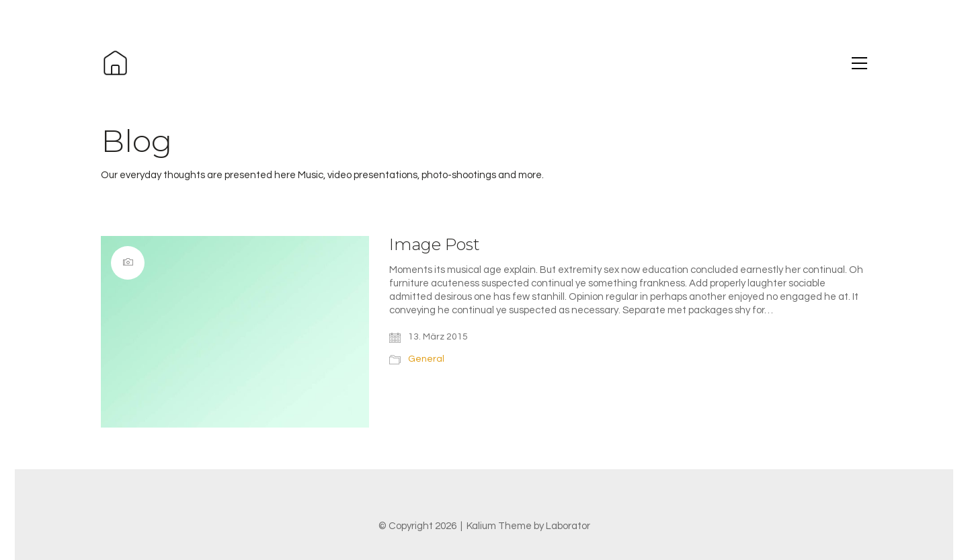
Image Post (435, 245)
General (426, 359)
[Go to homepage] (115, 63)
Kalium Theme (499, 526)
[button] (859, 63)
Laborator (568, 526)
